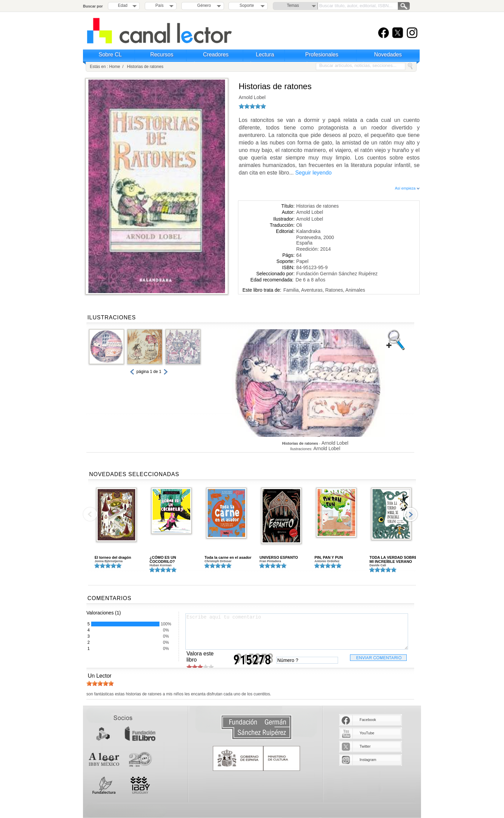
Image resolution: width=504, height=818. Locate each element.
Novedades (388, 54)
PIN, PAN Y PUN (329, 557)
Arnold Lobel (252, 97)
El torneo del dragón (113, 557)
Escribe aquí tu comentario (297, 632)
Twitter (365, 746)
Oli (299, 225)
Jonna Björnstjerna (109, 561)
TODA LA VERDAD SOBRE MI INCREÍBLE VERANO (393, 559)
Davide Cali (378, 565)
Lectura (265, 54)
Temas (293, 5)
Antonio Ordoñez (327, 561)
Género (203, 5)
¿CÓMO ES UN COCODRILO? (163, 559)
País (159, 5)
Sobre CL (110, 54)
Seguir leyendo (313, 173)
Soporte (247, 5)
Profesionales (322, 54)
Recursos (162, 54)
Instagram (368, 760)
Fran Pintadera (270, 561)
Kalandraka (309, 231)
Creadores (216, 54)
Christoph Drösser (218, 561)
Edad (123, 5)
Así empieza (407, 188)
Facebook (368, 720)
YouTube (367, 733)
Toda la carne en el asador (228, 557)
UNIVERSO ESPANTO (279, 557)
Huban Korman (161, 565)
